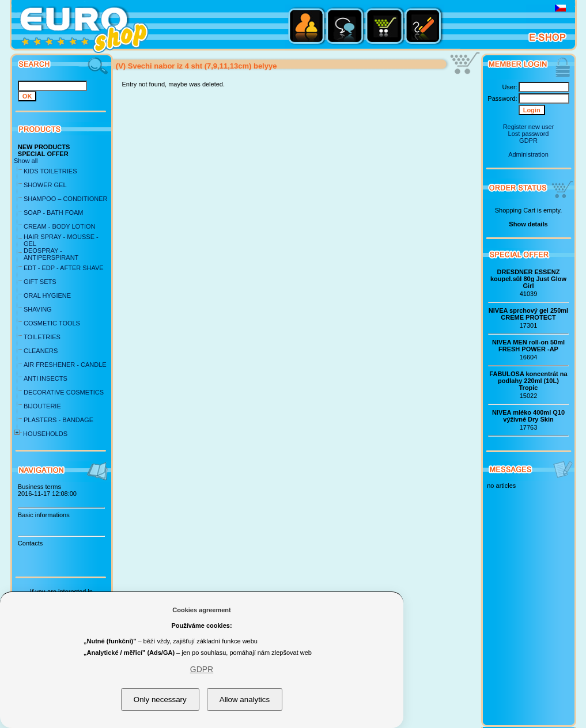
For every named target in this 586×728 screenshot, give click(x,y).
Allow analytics (245, 699)
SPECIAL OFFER (43, 154)
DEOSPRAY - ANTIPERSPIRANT (51, 254)
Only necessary (160, 699)
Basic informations (44, 515)
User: (509, 87)
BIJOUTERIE (42, 406)
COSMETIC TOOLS (52, 323)
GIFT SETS (40, 282)
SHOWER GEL (45, 185)
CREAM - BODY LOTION (59, 226)
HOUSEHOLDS (45, 434)
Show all (26, 161)
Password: (502, 98)
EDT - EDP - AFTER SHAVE (64, 268)
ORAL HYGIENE (47, 295)
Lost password (529, 134)
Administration (528, 154)
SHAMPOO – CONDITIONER (65, 199)
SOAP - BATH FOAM (54, 213)
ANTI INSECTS (46, 378)
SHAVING (38, 309)
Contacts (30, 543)
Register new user (529, 127)
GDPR (528, 141)
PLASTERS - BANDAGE (58, 420)
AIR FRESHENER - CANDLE (65, 365)
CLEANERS (41, 351)
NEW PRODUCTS (44, 147)
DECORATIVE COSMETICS (64, 392)
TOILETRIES (42, 337)
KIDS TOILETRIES (50, 171)
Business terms (39, 487)
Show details (528, 224)
